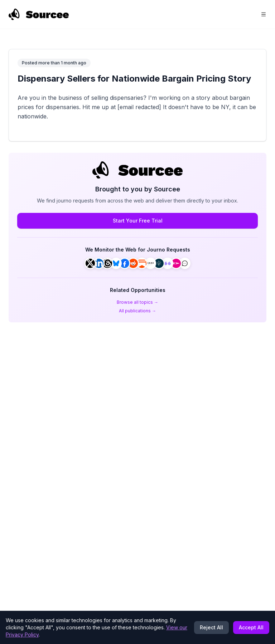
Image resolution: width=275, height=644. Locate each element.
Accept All (251, 627)
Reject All (211, 627)
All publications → (137, 311)
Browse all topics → (137, 302)
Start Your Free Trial (138, 221)
